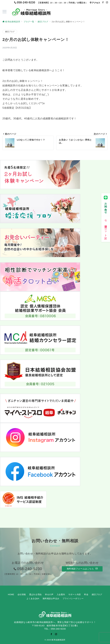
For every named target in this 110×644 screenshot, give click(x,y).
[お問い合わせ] (106, 203)
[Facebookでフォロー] (103, 3)
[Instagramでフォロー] (107, 3)
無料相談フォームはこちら (82, 569)
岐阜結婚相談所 (58, 640)
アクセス (95, 3)
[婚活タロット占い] (106, 227)
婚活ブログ (10, 32)
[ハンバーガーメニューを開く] (4, 12)
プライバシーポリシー (73, 599)
